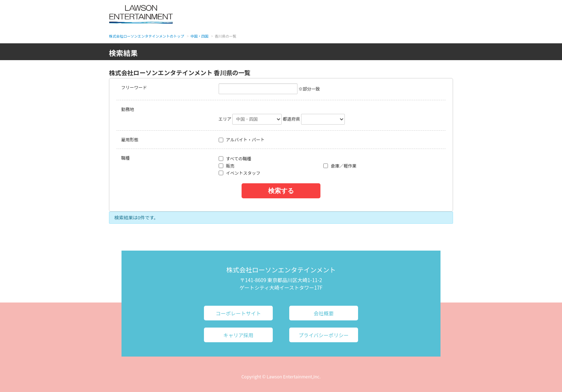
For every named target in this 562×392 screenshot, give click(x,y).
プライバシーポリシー (324, 335)
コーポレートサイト (238, 313)
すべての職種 (235, 159)
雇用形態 (130, 139)
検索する (281, 191)
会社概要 (324, 313)
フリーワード (134, 87)
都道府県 (291, 119)
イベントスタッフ (240, 173)
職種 (125, 158)
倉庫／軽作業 (340, 166)
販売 (227, 166)
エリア (225, 119)
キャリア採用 (238, 335)
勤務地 (128, 109)
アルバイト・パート (242, 140)
